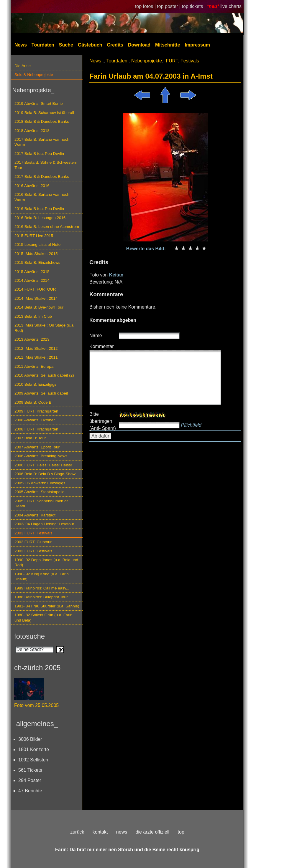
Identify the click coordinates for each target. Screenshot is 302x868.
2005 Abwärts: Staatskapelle (40, 492)
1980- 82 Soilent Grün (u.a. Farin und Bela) (43, 617)
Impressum (197, 45)
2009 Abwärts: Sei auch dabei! (41, 393)
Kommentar (102, 346)
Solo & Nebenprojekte (34, 75)
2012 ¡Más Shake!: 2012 (36, 348)
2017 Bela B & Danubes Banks (42, 177)
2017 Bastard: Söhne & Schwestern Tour (46, 165)
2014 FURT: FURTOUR (35, 289)
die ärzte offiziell (152, 832)
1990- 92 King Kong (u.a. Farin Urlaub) (42, 577)
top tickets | (195, 6)
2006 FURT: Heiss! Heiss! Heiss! (43, 465)
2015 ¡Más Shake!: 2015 (36, 254)
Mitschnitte (168, 45)
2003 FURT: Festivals (33, 533)
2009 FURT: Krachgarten (36, 411)
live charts (231, 6)
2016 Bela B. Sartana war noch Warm (42, 197)
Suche (66, 45)
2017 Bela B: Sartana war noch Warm (42, 142)
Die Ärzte (23, 66)
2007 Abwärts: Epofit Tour (37, 447)
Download (139, 45)
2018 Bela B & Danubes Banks (42, 121)
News (21, 45)
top (181, 832)
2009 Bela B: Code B (33, 402)
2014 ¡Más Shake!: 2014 (36, 298)
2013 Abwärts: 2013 (32, 339)
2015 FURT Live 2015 (34, 236)
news (122, 832)
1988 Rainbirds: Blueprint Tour (41, 597)
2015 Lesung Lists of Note (37, 245)
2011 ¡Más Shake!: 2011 (36, 357)
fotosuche (29, 636)
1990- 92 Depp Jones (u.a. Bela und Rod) (46, 562)
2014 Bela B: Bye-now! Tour (39, 307)
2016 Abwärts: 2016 (32, 186)
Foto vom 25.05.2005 (36, 705)
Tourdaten (43, 45)
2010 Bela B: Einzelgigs (35, 384)
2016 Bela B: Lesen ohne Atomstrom (47, 227)
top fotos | (146, 6)
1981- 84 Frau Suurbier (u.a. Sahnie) (47, 606)
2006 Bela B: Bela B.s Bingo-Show (45, 474)
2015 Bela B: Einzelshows (37, 262)
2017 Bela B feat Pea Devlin (39, 154)
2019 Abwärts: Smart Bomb (39, 103)
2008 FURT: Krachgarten (36, 429)
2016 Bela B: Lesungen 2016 (40, 218)
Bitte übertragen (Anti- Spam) (103, 421)
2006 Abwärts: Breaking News (41, 456)
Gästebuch (90, 45)
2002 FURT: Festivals (33, 551)
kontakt (100, 832)
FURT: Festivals (182, 61)
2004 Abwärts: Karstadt (35, 515)
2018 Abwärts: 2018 (32, 131)
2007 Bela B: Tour (30, 438)
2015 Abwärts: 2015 (32, 272)
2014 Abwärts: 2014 (32, 280)
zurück (77, 832)
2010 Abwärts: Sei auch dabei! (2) (44, 375)
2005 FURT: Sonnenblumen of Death (41, 503)
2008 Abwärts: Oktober (35, 420)
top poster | (169, 6)
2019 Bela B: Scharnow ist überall (44, 113)
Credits (115, 45)
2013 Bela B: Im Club (33, 316)
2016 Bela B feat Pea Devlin (39, 209)
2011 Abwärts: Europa (34, 366)
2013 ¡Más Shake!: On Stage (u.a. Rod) (45, 328)
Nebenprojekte (147, 61)
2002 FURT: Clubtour (33, 542)
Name (96, 336)
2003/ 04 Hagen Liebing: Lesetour (44, 524)
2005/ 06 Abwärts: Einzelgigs (40, 483)
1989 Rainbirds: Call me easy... (42, 588)
